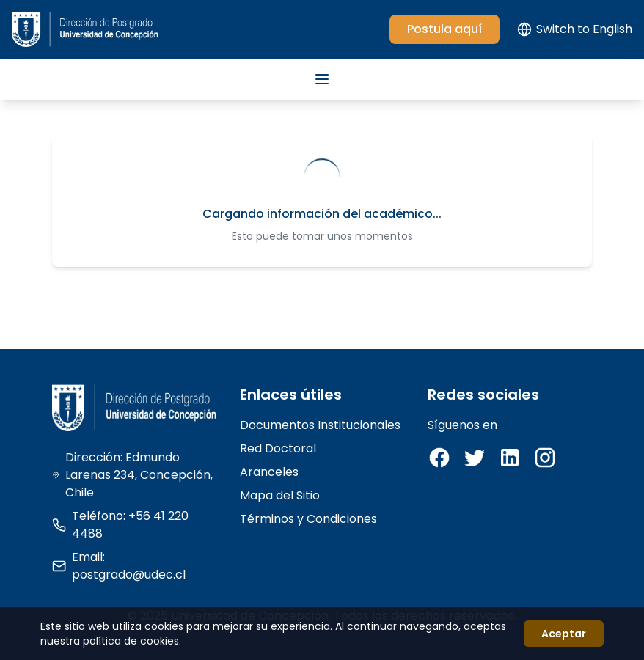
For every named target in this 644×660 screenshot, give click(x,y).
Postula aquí (444, 29)
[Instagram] (545, 458)
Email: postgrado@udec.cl (119, 566)
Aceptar (564, 634)
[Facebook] (439, 458)
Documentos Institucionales (320, 425)
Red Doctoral (278, 448)
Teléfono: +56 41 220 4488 (120, 525)
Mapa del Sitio (280, 495)
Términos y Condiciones (308, 519)
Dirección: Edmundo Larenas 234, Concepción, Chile (132, 475)
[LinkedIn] (510, 458)
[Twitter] (475, 458)
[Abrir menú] (322, 79)
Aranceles (269, 472)
